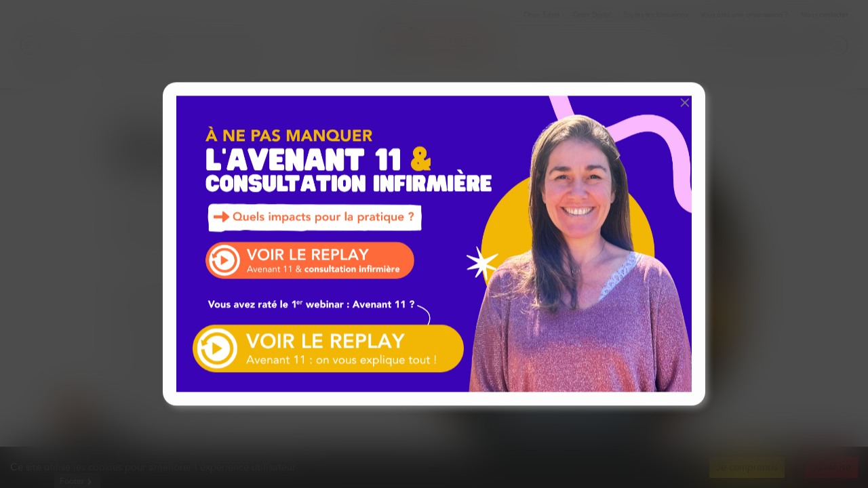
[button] (685, 102)
